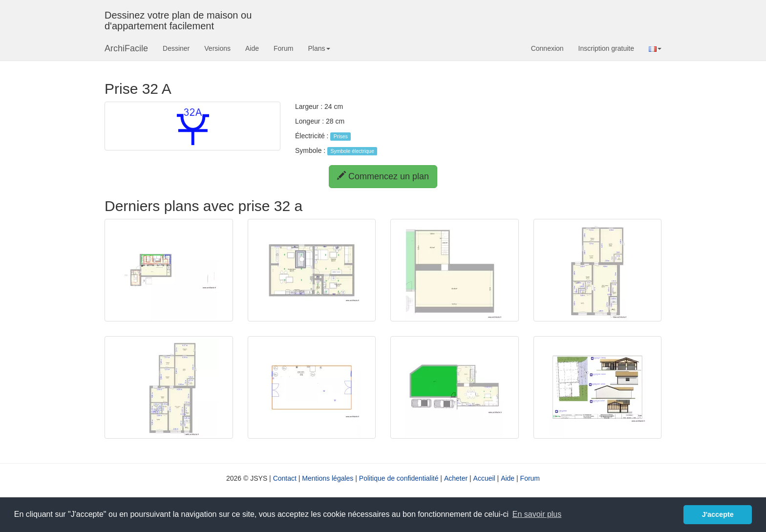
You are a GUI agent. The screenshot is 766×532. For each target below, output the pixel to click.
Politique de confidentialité (399, 478)
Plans (319, 48)
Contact (285, 478)
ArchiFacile (126, 48)
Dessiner (176, 48)
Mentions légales (328, 478)
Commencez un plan (383, 176)
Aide (252, 48)
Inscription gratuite (606, 48)
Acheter (456, 478)
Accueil (484, 478)
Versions (217, 48)
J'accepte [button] (718, 514)
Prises (341, 136)
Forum (283, 48)
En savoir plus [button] (537, 514)
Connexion (547, 48)
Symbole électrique (352, 151)
